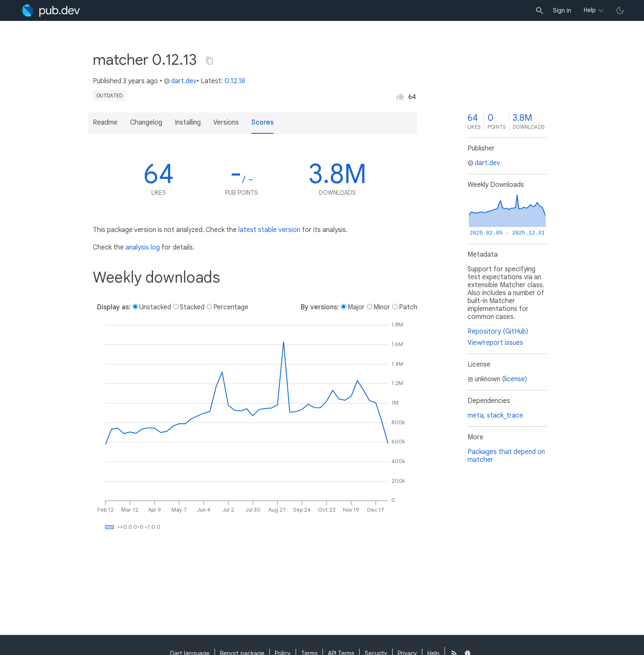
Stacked (192, 307)
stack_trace (505, 415)
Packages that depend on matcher (506, 456)
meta (475, 415)
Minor (382, 307)
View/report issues (495, 343)
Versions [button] (226, 122)
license (515, 379)
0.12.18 (235, 81)
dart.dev (180, 81)
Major (356, 307)
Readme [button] (105, 122)
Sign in (562, 10)
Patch (408, 307)
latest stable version (269, 230)
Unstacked (155, 307)
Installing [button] (188, 122)
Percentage (231, 307)
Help (590, 10)
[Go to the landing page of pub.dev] (50, 10)
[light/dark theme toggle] (620, 10)
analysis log (143, 247)
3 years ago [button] (141, 81)
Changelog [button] (146, 122)
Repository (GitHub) (498, 331)
